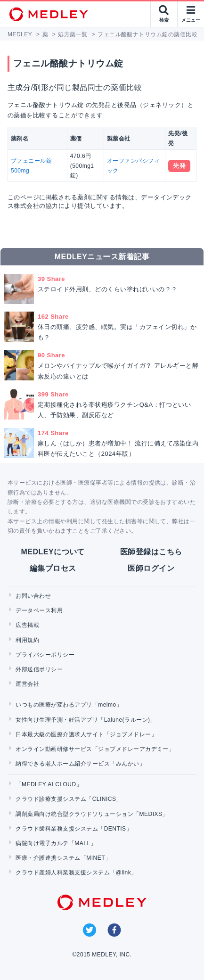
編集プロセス (53, 568)
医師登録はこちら (151, 552)
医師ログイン (151, 568)
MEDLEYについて (53, 552)
